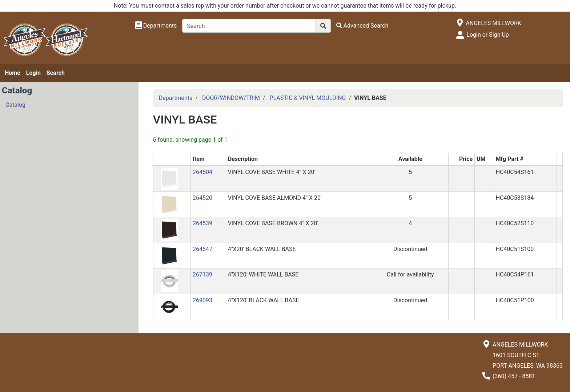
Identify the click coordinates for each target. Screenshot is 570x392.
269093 (202, 300)
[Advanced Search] (362, 26)
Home (13, 73)
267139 (202, 274)
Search (56, 73)
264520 (202, 198)
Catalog (15, 105)
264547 (202, 249)
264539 (202, 223)
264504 (202, 172)
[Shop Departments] (156, 26)
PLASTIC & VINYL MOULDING (308, 98)
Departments (176, 98)
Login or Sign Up (487, 35)
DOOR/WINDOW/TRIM (231, 98)
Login (33, 73)
